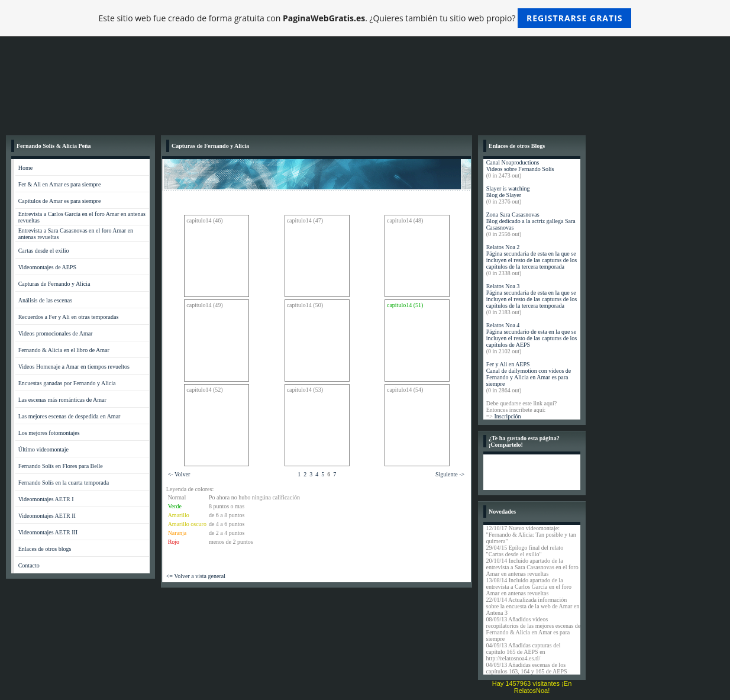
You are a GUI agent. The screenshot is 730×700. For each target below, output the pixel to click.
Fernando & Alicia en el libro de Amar (64, 350)
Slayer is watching (508, 188)
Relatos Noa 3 (503, 286)
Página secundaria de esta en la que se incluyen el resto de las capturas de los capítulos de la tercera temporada (532, 260)
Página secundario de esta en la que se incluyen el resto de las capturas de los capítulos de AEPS (532, 338)
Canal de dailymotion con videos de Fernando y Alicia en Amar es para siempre (529, 377)
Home (25, 168)
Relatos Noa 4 (503, 325)
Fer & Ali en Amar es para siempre (60, 184)
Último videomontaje (43, 449)
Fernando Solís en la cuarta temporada (64, 483)
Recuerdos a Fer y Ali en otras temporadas (69, 317)
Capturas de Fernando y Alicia (54, 284)
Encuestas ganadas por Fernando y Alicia (67, 383)
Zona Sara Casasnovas (513, 214)
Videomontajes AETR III (48, 532)
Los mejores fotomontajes (49, 433)
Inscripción (507, 416)
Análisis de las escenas (45, 300)
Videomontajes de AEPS (47, 267)
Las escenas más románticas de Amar (62, 400)
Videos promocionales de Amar (56, 333)
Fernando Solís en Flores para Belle (61, 466)
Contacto (29, 565)
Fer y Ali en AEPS (508, 364)
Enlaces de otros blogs (45, 549)
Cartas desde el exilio (44, 251)
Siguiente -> (450, 474)
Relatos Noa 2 (503, 247)
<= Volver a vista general (196, 576)
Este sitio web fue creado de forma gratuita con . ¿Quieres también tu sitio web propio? (365, 18)
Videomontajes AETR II (47, 516)
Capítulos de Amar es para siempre (60, 201)
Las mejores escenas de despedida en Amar (70, 416)
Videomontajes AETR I (46, 499)
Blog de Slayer (504, 195)
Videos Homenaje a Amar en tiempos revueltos (74, 367)
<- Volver (179, 474)
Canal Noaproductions (513, 162)
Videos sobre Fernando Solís (520, 169)
